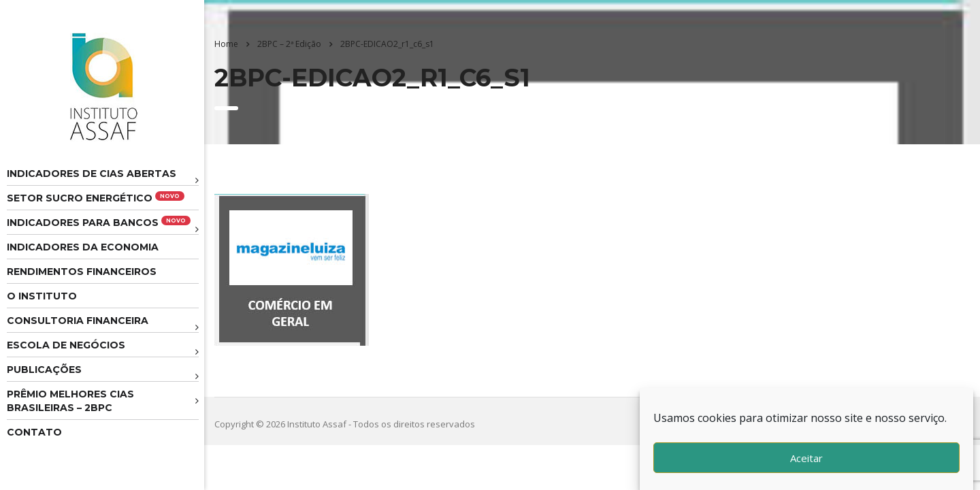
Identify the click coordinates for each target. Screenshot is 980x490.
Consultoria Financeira (78, 321)
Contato (34, 432)
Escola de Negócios (66, 345)
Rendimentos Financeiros (82, 272)
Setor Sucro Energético (96, 198)
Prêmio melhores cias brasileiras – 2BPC (70, 401)
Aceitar (806, 458)
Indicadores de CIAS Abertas (92, 174)
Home (226, 44)
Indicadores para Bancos (99, 222)
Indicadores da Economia (83, 247)
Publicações (44, 370)
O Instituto (42, 296)
